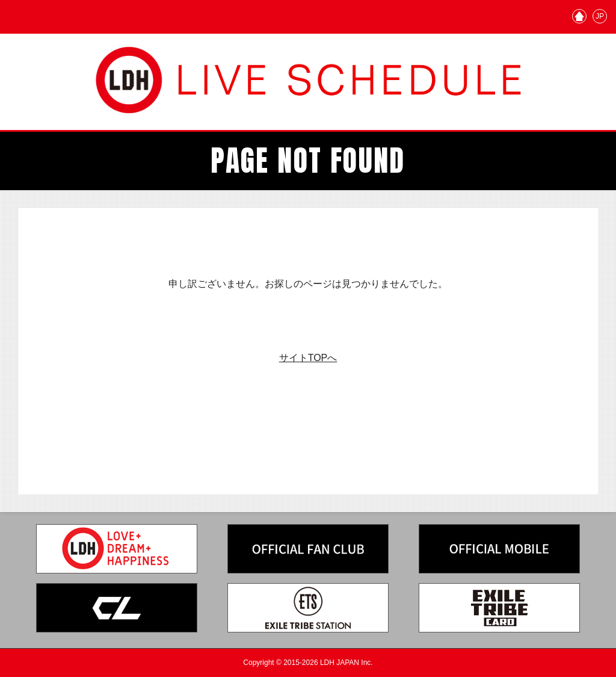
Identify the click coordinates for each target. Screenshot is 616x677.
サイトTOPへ (308, 358)
